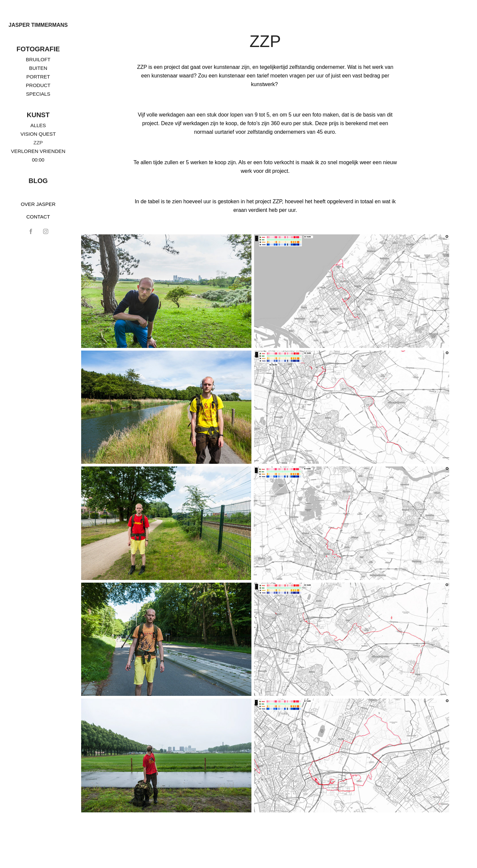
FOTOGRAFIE (38, 49)
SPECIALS (38, 94)
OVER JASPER (38, 204)
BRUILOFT (38, 59)
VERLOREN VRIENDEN (38, 151)
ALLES (38, 125)
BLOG (38, 181)
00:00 (38, 160)
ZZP (38, 143)
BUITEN (38, 68)
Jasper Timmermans (38, 25)
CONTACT (38, 217)
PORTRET (38, 77)
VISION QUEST (38, 134)
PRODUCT (38, 85)
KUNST (38, 115)
